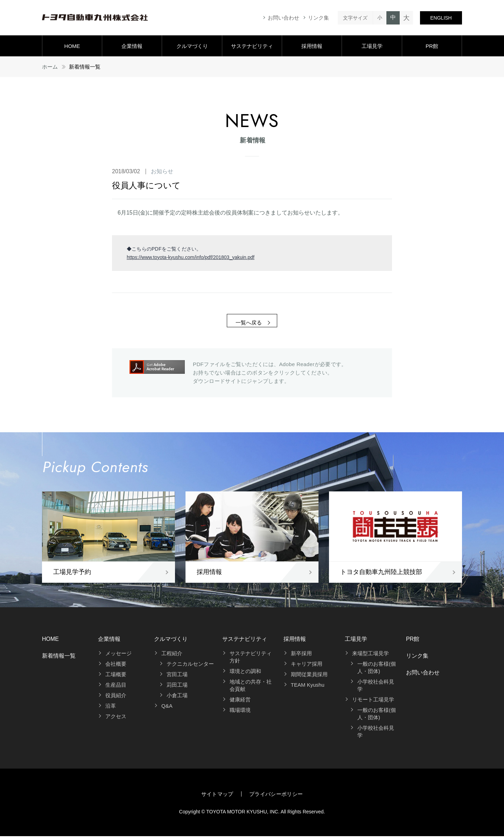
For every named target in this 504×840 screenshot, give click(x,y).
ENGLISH (441, 18)
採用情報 (312, 46)
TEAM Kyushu (308, 689)
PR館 (432, 46)
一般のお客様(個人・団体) (377, 671)
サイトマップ (217, 798)
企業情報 (132, 46)
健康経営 (240, 703)
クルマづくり (192, 46)
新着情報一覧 (59, 660)
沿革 (111, 710)
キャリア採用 (307, 668)
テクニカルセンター (190, 668)
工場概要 (116, 678)
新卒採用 (301, 657)
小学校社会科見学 (376, 689)
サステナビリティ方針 (251, 661)
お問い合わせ (283, 18)
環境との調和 (245, 675)
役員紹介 (116, 699)
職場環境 (240, 714)
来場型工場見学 (370, 657)
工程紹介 (172, 657)
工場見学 (372, 46)
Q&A (167, 710)
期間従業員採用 (309, 678)
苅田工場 (177, 689)
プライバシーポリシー (276, 798)
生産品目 (116, 689)
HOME (72, 46)
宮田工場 (177, 678)
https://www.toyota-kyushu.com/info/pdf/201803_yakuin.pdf (191, 257)
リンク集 (318, 18)
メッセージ (118, 657)
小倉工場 (177, 699)
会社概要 (116, 668)
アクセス (116, 720)
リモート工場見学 (373, 703)
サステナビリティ (252, 46)
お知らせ (162, 171)
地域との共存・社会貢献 (251, 689)
